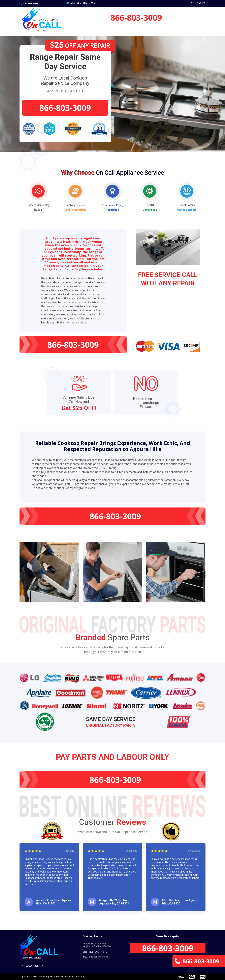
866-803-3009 (29, 3)
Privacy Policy (32, 966)
